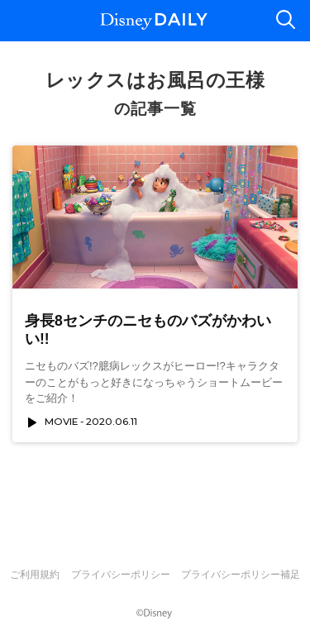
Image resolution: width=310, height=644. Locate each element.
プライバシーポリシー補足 (241, 575)
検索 (285, 21)
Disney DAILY (154, 21)
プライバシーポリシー (121, 575)
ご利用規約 (35, 575)
